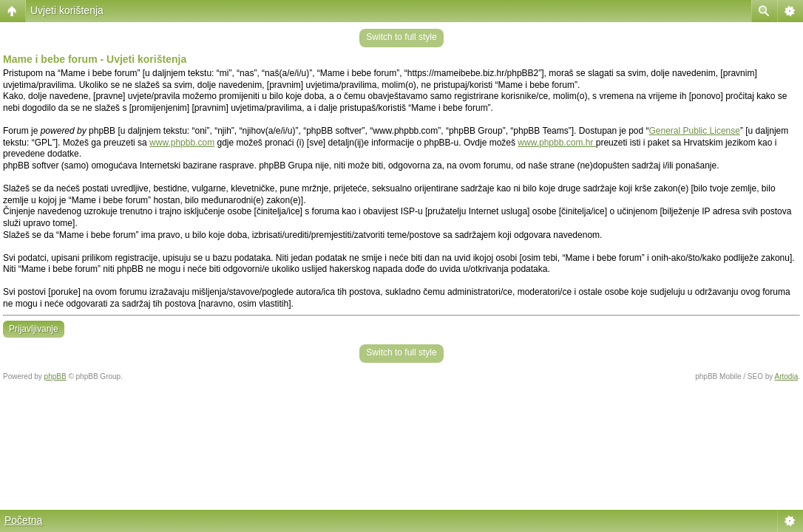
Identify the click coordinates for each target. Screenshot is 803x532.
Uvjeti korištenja (67, 10)
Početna (23, 520)
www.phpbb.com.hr (556, 143)
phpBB (55, 376)
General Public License (695, 131)
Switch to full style (401, 37)
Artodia (787, 376)
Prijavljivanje (34, 329)
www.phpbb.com (182, 143)
